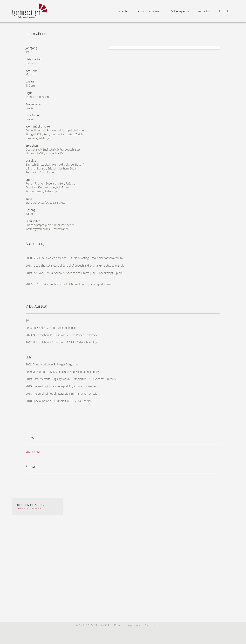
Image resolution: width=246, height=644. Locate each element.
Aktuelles (204, 11)
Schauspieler (180, 11)
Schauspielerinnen (149, 11)
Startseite (121, 11)
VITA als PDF (33, 452)
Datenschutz (152, 625)
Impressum (134, 625)
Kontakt (224, 11)
